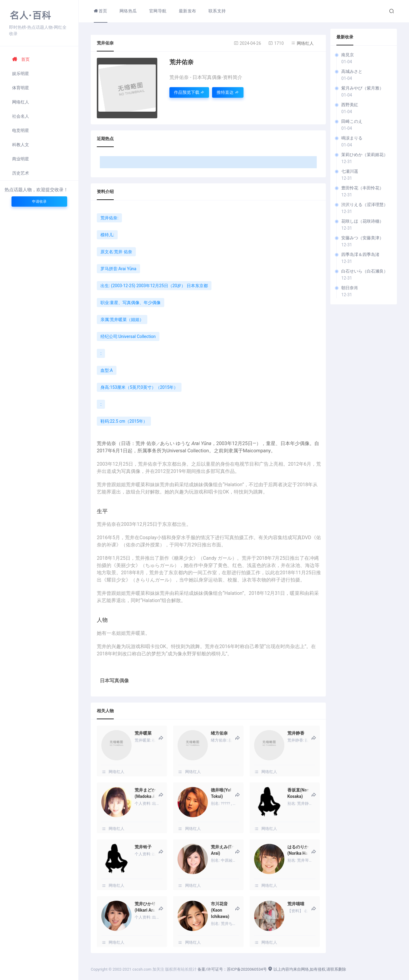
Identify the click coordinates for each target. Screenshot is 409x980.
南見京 (348, 55)
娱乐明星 (21, 74)
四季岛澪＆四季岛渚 (360, 254)
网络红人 (21, 102)
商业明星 (21, 159)
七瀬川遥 (350, 171)
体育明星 (21, 88)
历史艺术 (21, 173)
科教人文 (21, 145)
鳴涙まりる (352, 138)
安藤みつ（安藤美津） (362, 238)
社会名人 (21, 116)
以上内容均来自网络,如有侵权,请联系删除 (307, 969)
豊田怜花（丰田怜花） (362, 188)
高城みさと (352, 71)
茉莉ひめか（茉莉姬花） (365, 155)
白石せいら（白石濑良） (365, 271)
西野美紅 (350, 105)
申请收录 (39, 202)
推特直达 (228, 92)
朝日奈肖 (350, 288)
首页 (21, 59)
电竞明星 (21, 130)
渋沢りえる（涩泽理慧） (365, 205)
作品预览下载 (189, 92)
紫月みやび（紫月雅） (362, 88)
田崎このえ (352, 121)
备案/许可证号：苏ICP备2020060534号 (232, 969)
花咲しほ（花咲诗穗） (362, 221)
